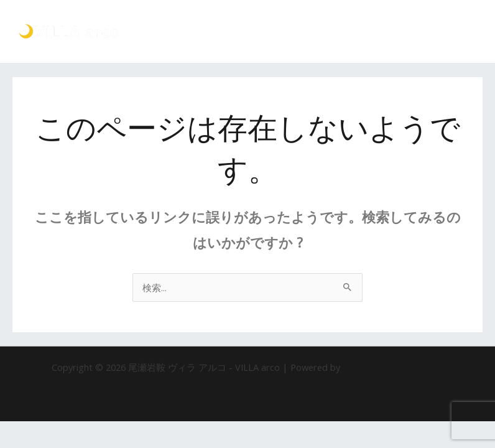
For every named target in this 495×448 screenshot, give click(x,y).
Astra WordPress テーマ (393, 367)
